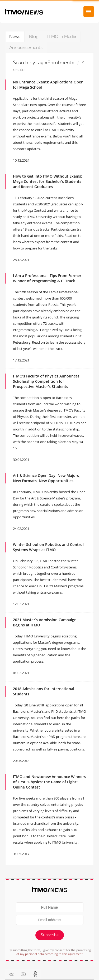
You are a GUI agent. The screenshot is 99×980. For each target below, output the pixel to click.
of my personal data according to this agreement (49, 954)
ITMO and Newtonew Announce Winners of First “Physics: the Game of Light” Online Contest (49, 782)
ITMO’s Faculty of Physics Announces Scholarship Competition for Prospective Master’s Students (46, 381)
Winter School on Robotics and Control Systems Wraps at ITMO (48, 547)
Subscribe (50, 935)
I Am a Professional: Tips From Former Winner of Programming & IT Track (47, 278)
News (15, 37)
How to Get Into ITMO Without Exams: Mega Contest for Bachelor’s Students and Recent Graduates (48, 181)
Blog (34, 37)
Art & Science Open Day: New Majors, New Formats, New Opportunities (46, 478)
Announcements (26, 48)
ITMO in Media (62, 37)
